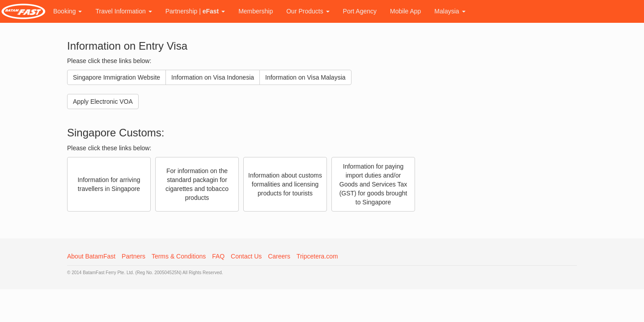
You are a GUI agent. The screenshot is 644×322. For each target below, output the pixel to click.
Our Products (308, 11)
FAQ (218, 256)
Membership (256, 11)
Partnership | (195, 11)
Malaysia (450, 11)
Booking (68, 11)
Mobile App (405, 11)
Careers (279, 256)
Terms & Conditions (179, 256)
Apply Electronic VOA (103, 102)
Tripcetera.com (317, 256)
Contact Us (246, 256)
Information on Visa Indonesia (213, 77)
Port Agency (360, 11)
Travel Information (123, 11)
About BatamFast (91, 256)
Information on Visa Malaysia (305, 77)
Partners (133, 256)
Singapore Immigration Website (117, 77)
